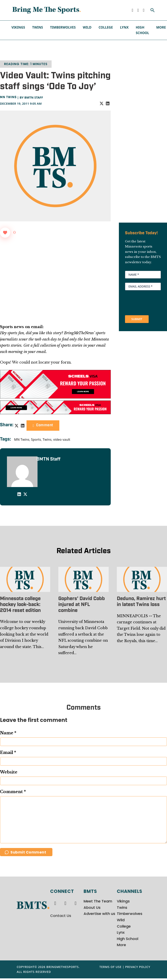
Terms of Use (111, 968)
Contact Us (61, 917)
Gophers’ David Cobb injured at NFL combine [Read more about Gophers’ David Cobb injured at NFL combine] (82, 605)
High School (143, 30)
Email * (8, 752)
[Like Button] (5, 233)
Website (9, 772)
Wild (87, 27)
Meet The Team (98, 903)
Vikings (18, 27)
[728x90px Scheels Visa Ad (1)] (55, 407)
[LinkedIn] (108, 103)
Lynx (124, 27)
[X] (102, 103)
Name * (8, 733)
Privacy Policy (138, 968)
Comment (43, 425)
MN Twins (8, 97)
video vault (62, 440)
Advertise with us (99, 915)
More (161, 27)
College (106, 27)
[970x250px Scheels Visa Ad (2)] (55, 384)
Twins (38, 27)
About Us (92, 909)
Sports (36, 440)
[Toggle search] (153, 10)
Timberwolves (63, 27)
